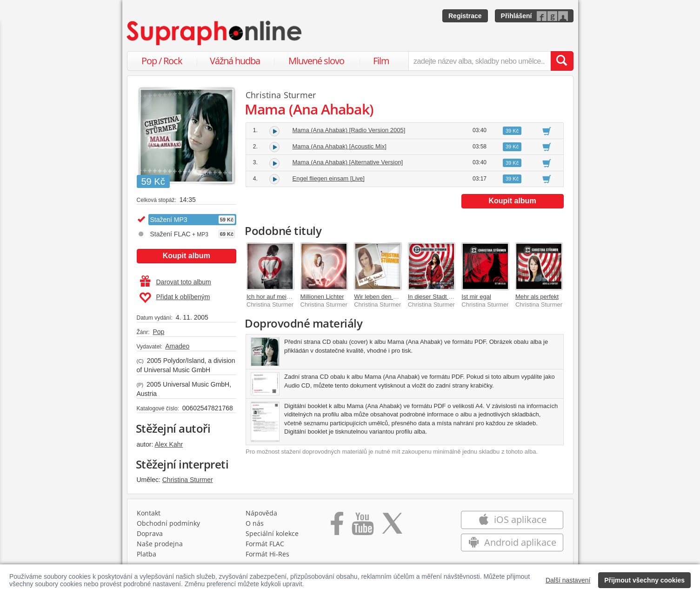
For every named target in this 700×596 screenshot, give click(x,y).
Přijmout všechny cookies (644, 580)
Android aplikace (512, 542)
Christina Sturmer (188, 480)
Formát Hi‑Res (267, 554)
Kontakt (149, 513)
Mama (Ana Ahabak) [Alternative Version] (348, 162)
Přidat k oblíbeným (175, 298)
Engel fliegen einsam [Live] (329, 178)
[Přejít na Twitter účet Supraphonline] (392, 527)
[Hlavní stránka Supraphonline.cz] (215, 33)
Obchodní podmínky (168, 523)
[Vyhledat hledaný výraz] (562, 61)
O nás (255, 523)
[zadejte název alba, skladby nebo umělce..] (479, 61)
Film (381, 61)
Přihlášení (517, 16)
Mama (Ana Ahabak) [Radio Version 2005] (349, 130)
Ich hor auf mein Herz (275, 297)
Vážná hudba (235, 61)
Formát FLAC (265, 544)
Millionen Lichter (322, 297)
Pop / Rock (162, 61)
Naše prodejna (160, 544)
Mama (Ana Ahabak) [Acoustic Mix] (340, 146)
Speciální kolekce (272, 533)
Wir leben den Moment (384, 297)
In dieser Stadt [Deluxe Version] (450, 297)
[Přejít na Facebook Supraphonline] (337, 527)
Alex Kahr (169, 444)
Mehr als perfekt (537, 297)
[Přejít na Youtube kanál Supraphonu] (362, 527)
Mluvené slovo (316, 61)
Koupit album (187, 256)
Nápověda (261, 513)
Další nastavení (568, 580)
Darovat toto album (176, 282)
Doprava (150, 533)
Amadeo (177, 346)
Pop (158, 332)
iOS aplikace (512, 519)
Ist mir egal (476, 297)
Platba (147, 554)
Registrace (465, 16)
